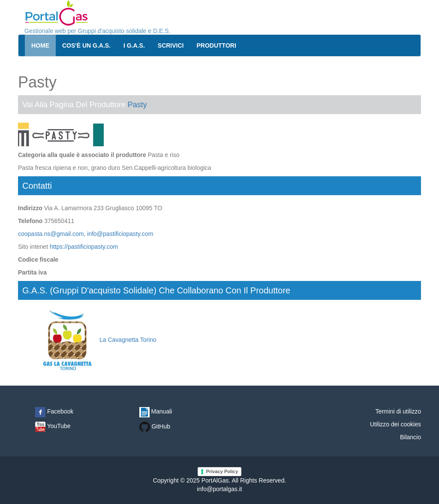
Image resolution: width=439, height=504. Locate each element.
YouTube (53, 426)
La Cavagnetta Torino (96, 340)
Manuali (156, 411)
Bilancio (410, 437)
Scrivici (171, 45)
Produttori (216, 45)
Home (40, 45)
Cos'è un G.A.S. (86, 45)
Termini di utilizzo (398, 411)
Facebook (54, 411)
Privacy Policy (222, 471)
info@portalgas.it (219, 489)
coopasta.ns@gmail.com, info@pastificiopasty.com (86, 234)
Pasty (137, 105)
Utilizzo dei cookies (395, 424)
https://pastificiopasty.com (84, 247)
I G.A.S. (134, 45)
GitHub (155, 426)
